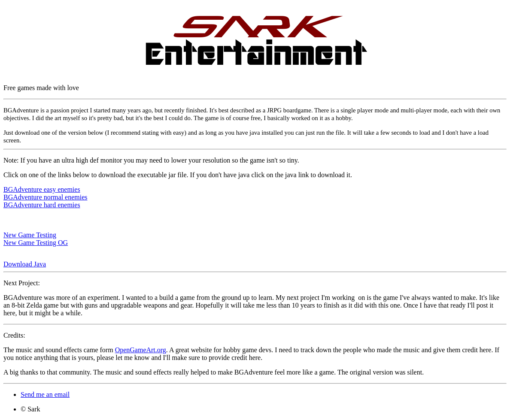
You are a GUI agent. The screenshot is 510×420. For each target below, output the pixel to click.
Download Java (25, 264)
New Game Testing (30, 235)
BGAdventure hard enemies (42, 205)
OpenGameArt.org (141, 350)
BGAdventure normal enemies (46, 197)
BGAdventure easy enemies (42, 189)
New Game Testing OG (36, 243)
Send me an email (45, 394)
